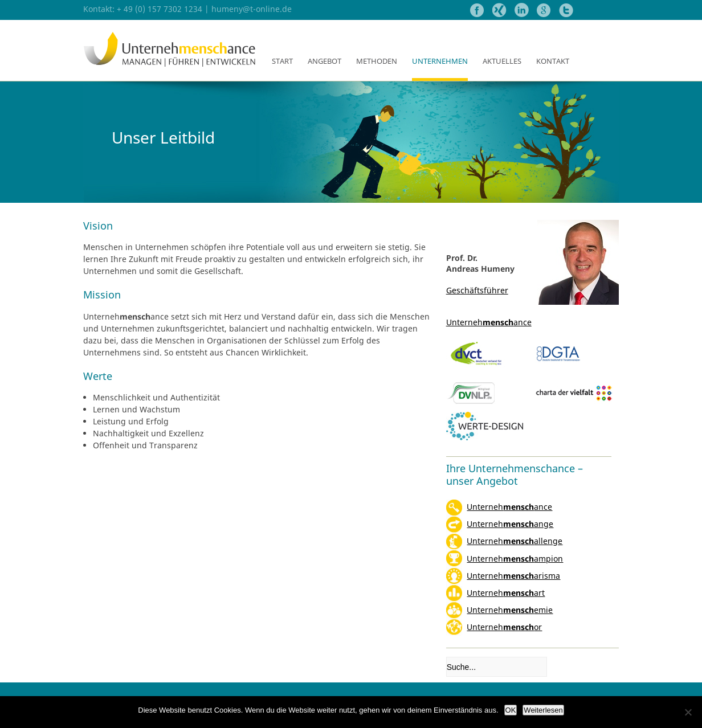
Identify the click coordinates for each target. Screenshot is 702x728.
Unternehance (509, 507)
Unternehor (504, 627)
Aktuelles (502, 61)
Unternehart (506, 593)
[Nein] (688, 712)
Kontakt (553, 61)
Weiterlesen (543, 710)
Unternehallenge (515, 541)
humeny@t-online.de (252, 9)
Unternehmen (440, 61)
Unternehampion (515, 559)
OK (511, 710)
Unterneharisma (513, 576)
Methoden (377, 61)
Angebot (325, 61)
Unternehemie (510, 610)
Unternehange (510, 524)
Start (282, 61)
